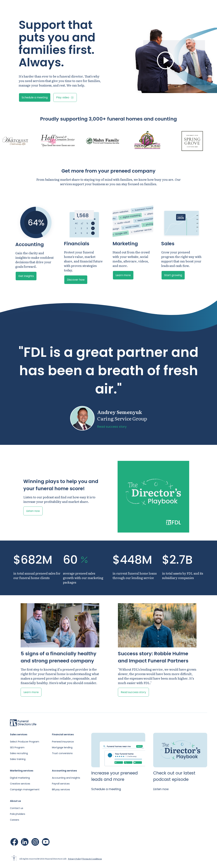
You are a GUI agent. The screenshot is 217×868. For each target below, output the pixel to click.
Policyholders (18, 814)
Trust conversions (62, 753)
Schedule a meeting (198, 7)
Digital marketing (20, 778)
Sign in (173, 7)
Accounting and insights (66, 778)
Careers (15, 820)
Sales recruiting (19, 753)
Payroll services (61, 784)
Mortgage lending (62, 747)
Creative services (20, 784)
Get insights (26, 276)
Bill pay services (61, 789)
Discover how (76, 280)
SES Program (17, 747)
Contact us (17, 808)
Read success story (112, 427)
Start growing (173, 275)
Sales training (18, 759)
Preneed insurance (63, 742)
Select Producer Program (25, 742)
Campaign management (25, 789)
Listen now (33, 511)
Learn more (123, 275)
